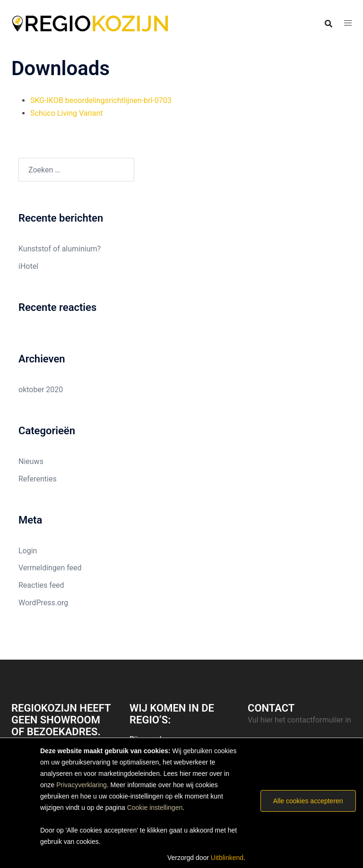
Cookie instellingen (155, 808)
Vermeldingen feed (50, 568)
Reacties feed (41, 585)
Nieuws (31, 461)
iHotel (28, 266)
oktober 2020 (41, 390)
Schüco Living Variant (67, 113)
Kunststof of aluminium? (60, 249)
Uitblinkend (227, 858)
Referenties (38, 479)
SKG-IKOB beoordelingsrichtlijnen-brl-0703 (101, 100)
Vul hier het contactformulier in (299, 720)
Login (28, 551)
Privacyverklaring (82, 785)
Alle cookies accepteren (308, 801)
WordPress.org (43, 603)
